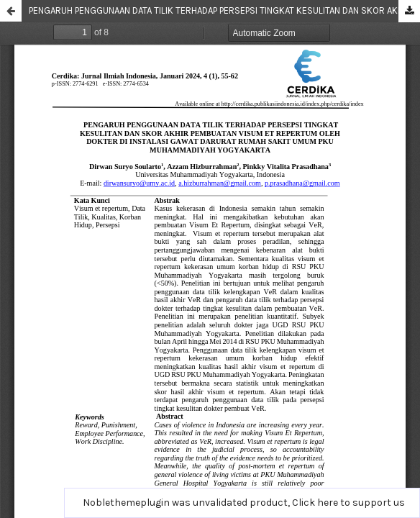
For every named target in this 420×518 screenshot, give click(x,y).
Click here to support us (348, 503)
